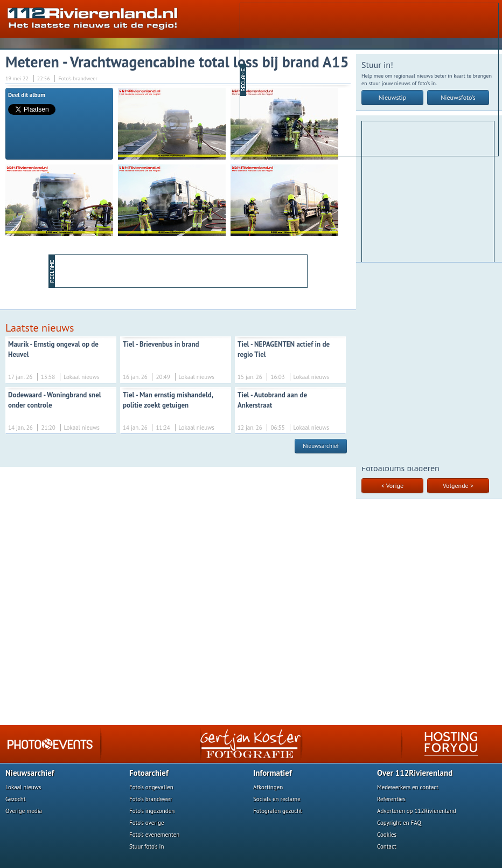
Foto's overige (147, 823)
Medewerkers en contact (408, 787)
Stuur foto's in (147, 846)
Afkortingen (268, 787)
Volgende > (458, 485)
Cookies (387, 835)
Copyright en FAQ (399, 823)
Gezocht (16, 799)
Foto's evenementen (154, 835)
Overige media (24, 811)
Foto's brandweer (151, 799)
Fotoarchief (149, 773)
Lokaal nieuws (23, 787)
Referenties (391, 799)
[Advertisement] (360, 79)
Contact (387, 846)
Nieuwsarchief (321, 446)
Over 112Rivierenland (415, 773)
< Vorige (392, 485)
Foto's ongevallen (151, 787)
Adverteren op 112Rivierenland (417, 811)
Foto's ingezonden (152, 811)
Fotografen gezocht (278, 811)
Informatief (273, 773)
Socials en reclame (277, 799)
